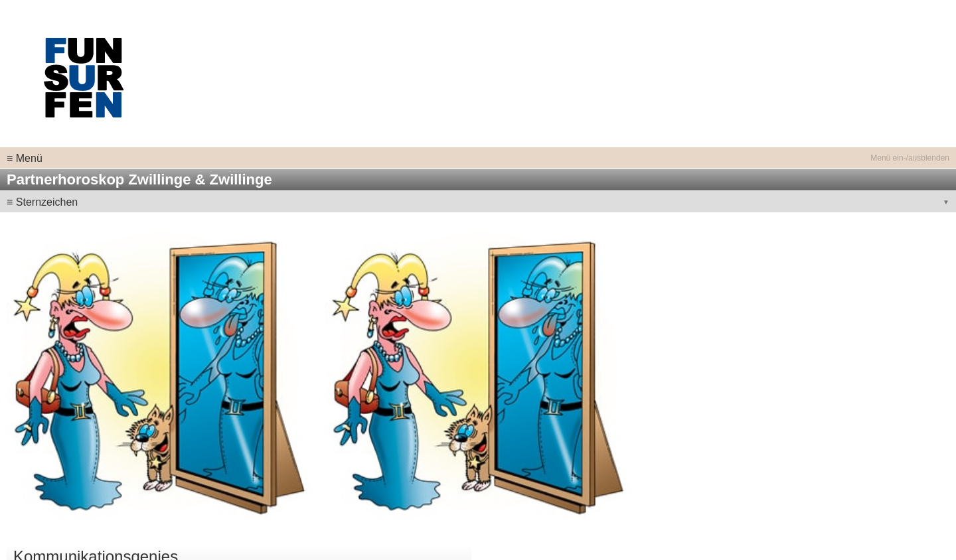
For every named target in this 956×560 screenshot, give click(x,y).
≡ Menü (25, 158)
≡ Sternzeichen (42, 202)
